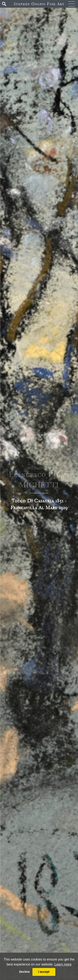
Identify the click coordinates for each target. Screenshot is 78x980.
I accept (44, 972)
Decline (24, 972)
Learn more (63, 964)
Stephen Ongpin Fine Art (39, 4)
